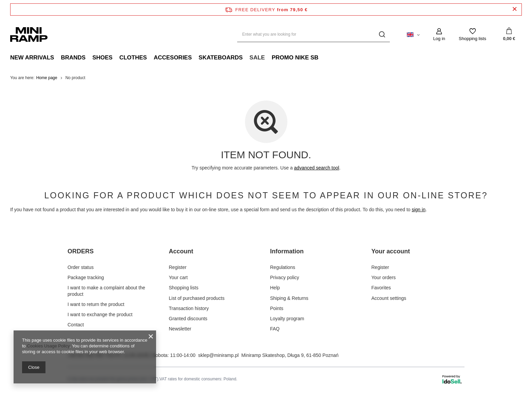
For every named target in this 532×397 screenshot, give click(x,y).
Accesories (173, 58)
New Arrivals (32, 58)
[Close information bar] (515, 9)
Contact (76, 324)
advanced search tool (317, 168)
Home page (47, 78)
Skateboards (221, 58)
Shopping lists (472, 39)
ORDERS (81, 251)
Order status (81, 267)
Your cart (178, 277)
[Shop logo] (29, 34)
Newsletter (180, 328)
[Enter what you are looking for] (313, 34)
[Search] (382, 34)
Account (181, 251)
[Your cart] (509, 35)
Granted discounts (188, 318)
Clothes (133, 58)
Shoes (102, 58)
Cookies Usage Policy (48, 346)
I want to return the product (96, 304)
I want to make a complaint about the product (106, 290)
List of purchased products (197, 297)
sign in (418, 210)
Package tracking (86, 277)
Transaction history (189, 308)
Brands (73, 58)
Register (178, 267)
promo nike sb (295, 58)
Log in (439, 39)
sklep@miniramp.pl (218, 355)
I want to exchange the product (100, 314)
